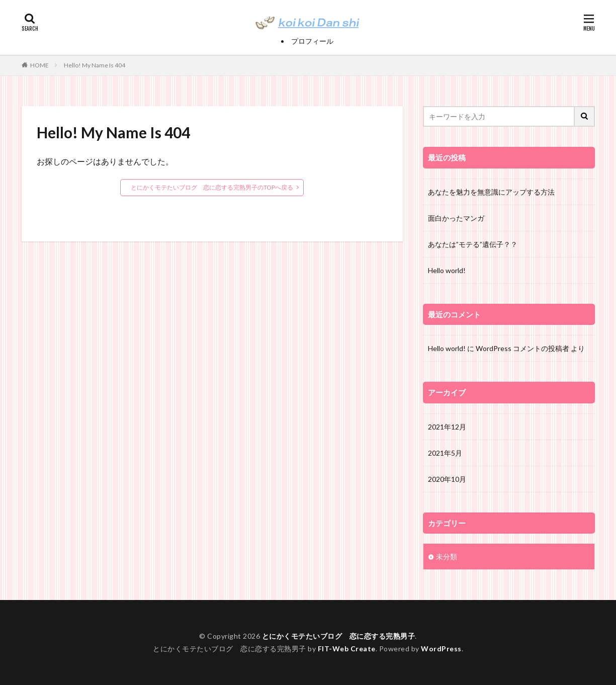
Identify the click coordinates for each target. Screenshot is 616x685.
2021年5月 (445, 453)
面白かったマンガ (456, 218)
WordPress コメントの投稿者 (522, 348)
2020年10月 (447, 479)
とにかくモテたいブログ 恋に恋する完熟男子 (339, 636)
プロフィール (312, 41)
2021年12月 (447, 427)
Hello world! (447, 270)
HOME (39, 65)
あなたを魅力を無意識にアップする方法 (491, 192)
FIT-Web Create (347, 649)
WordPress (441, 649)
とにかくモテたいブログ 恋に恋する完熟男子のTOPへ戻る (212, 187)
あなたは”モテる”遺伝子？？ (473, 244)
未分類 (447, 556)
